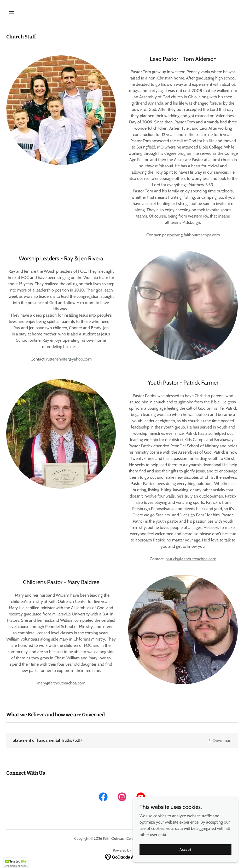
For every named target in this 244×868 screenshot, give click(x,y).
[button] (24, 12)
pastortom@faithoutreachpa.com (191, 235)
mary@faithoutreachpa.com (61, 683)
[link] (122, 740)
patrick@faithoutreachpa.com (191, 559)
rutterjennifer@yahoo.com (69, 359)
